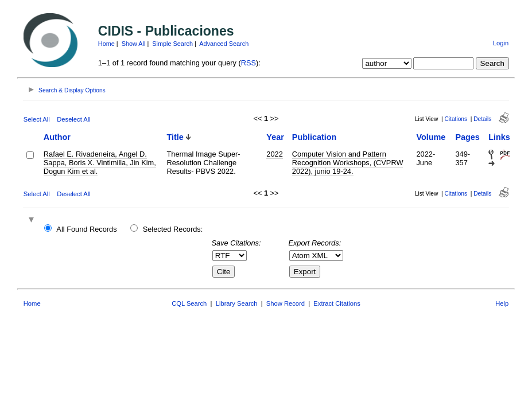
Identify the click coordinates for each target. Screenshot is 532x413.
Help (502, 303)
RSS (248, 63)
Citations (456, 119)
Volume (431, 137)
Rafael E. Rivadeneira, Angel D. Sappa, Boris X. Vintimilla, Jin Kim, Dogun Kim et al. (100, 163)
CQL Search (189, 303)
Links (499, 137)
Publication (314, 137)
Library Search (237, 303)
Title (175, 137)
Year (275, 137)
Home (106, 44)
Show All (134, 44)
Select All (37, 119)
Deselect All (73, 119)
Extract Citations (337, 303)
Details (482, 119)
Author (57, 137)
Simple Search (172, 44)
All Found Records (86, 229)
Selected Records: (173, 229)
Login (501, 43)
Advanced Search (224, 44)
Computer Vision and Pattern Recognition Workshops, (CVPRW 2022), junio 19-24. (348, 163)
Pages (467, 137)
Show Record (286, 303)
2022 (274, 154)
